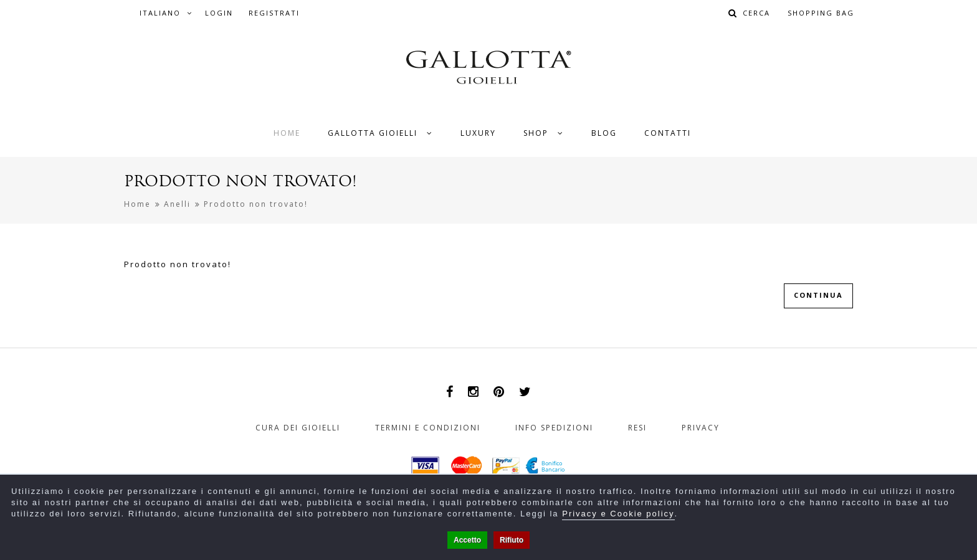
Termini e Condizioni (428, 428)
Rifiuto (512, 540)
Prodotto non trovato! (256, 204)
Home (137, 204)
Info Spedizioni (554, 428)
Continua (818, 295)
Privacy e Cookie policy (618, 514)
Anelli (177, 204)
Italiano (166, 13)
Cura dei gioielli (298, 428)
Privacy (701, 428)
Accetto (467, 540)
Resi (637, 428)
